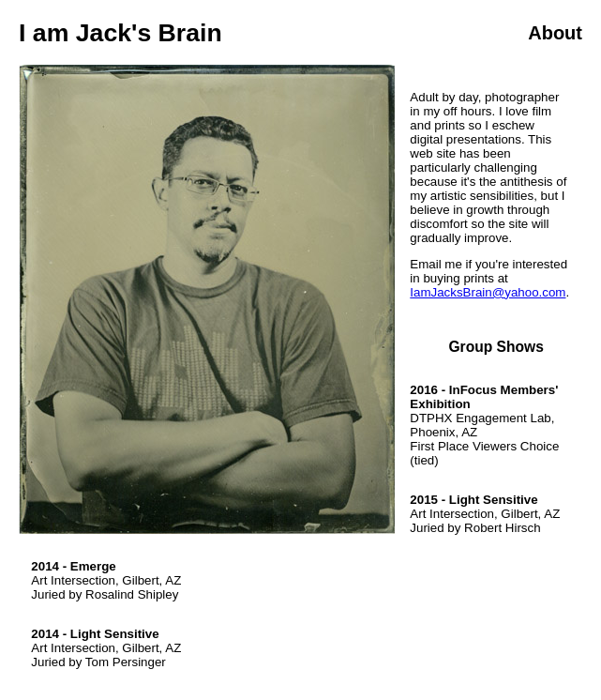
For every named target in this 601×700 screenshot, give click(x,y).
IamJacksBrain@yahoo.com (488, 292)
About (555, 33)
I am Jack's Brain (120, 33)
